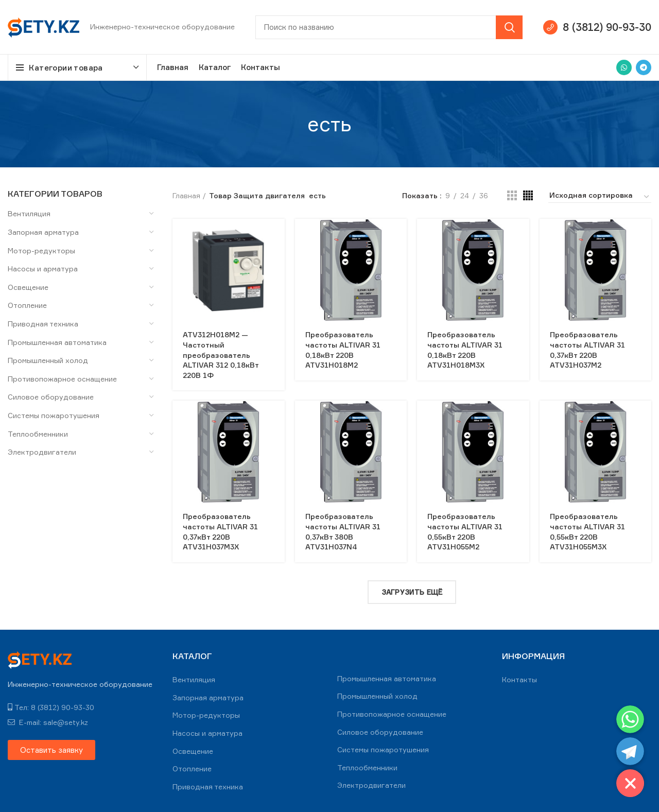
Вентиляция (29, 213)
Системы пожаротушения (54, 415)
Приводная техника (43, 324)
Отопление (27, 305)
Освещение (28, 287)
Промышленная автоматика (57, 342)
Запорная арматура (43, 232)
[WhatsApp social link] (624, 67)
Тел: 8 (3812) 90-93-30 (51, 707)
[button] (51, 750)
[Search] (389, 27)
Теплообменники (38, 434)
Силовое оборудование (51, 397)
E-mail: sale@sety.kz (48, 722)
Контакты (519, 679)
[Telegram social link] (644, 67)
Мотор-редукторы (41, 250)
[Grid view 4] (528, 195)
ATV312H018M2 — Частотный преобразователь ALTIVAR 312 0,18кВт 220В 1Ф (221, 355)
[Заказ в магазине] (600, 197)
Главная (186, 195)
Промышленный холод (48, 360)
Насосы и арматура (43, 269)
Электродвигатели (42, 452)
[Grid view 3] (512, 195)
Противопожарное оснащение (62, 379)
